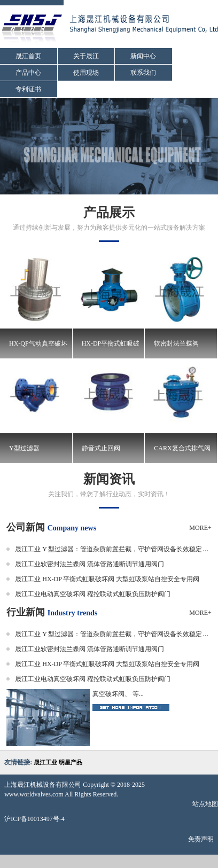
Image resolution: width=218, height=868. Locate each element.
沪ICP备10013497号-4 (34, 819)
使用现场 (86, 73)
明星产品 (71, 762)
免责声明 (201, 839)
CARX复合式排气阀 (182, 448)
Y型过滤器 (24, 448)
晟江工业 (45, 762)
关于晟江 (86, 56)
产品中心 (28, 73)
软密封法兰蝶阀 (176, 343)
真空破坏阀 (108, 694)
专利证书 (28, 89)
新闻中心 (143, 56)
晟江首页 (28, 56)
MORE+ (200, 528)
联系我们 (143, 73)
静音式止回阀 (101, 448)
